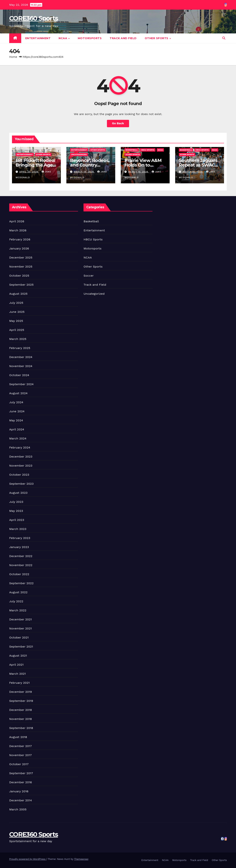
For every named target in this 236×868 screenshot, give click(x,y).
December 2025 (21, 257)
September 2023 (21, 484)
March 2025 (18, 339)
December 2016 (21, 782)
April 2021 (16, 665)
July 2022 (16, 601)
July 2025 (16, 303)
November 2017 (20, 755)
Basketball (132, 150)
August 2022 (18, 592)
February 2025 (20, 348)
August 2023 (18, 493)
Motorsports (90, 38)
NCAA (63, 38)
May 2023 (16, 511)
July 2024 (16, 402)
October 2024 (19, 375)
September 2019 (21, 701)
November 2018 (21, 719)
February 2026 (20, 239)
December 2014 (21, 800)
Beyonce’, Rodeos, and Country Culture (90, 165)
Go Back (118, 123)
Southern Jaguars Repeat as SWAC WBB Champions (198, 165)
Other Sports (157, 38)
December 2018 (21, 710)
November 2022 (21, 565)
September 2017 (21, 773)
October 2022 (19, 574)
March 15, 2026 (139, 172)
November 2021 (20, 628)
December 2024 (21, 357)
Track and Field (123, 38)
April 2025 (17, 330)
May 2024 (16, 420)
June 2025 (17, 312)
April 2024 (17, 429)
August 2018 (18, 737)
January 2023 (19, 547)
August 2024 (18, 393)
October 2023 (19, 475)
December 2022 (21, 556)
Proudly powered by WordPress (28, 859)
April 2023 (17, 520)
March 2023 (18, 529)
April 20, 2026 (29, 172)
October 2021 (19, 637)
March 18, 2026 (84, 172)
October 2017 (19, 764)
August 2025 (18, 294)
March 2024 (18, 438)
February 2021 (19, 683)
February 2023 (20, 538)
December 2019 (21, 692)
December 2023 (21, 457)
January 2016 (19, 791)
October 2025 (19, 276)
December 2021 (21, 619)
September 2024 (21, 384)
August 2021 (18, 656)
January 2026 (19, 248)
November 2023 (21, 466)
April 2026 (17, 221)
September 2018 (21, 728)
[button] (224, 38)
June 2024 (17, 411)
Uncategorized (79, 154)
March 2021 (18, 674)
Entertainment (38, 38)
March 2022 (18, 610)
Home (13, 57)
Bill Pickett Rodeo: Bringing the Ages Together (35, 165)
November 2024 (21, 366)
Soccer (89, 276)
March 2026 (18, 230)
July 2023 (16, 502)
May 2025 (16, 321)
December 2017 (20, 746)
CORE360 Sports (34, 18)
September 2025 (21, 285)
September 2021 (21, 647)
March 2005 (18, 809)
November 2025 (21, 267)
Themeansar (81, 859)
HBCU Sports (148, 150)
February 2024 (20, 447)
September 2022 (21, 583)
